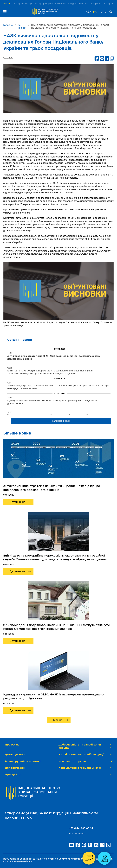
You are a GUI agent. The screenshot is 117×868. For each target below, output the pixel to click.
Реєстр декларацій (23, 3)
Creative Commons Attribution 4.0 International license (80, 859)
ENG (104, 12)
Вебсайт (7, 3)
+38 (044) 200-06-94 (81, 828)
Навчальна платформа (90, 3)
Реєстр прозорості (44, 3)
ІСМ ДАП (72, 3)
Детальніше (18, 502)
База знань (61, 3)
